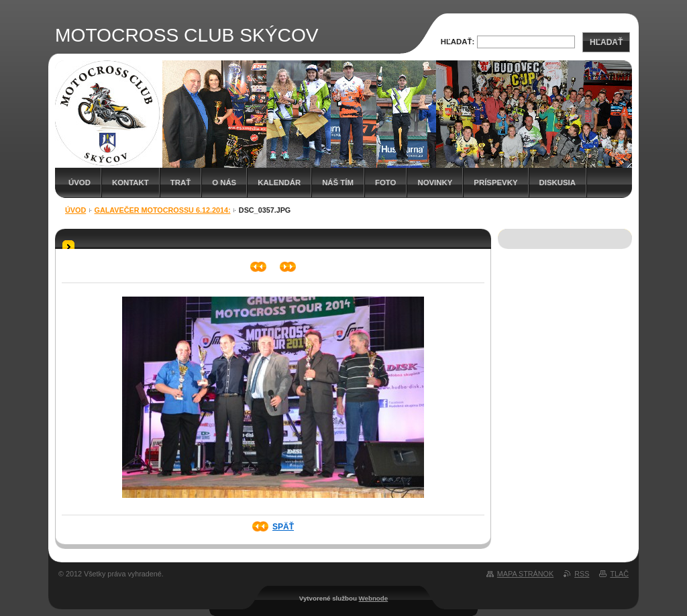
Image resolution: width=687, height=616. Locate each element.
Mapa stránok (525, 574)
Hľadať (606, 42)
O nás (224, 183)
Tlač (619, 574)
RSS (582, 574)
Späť (283, 527)
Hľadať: (458, 42)
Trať (180, 183)
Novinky (435, 183)
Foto (385, 183)
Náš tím (338, 183)
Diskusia (558, 183)
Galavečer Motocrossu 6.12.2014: (163, 210)
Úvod (80, 183)
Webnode (374, 598)
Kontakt (130, 183)
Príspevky (495, 183)
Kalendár (279, 183)
